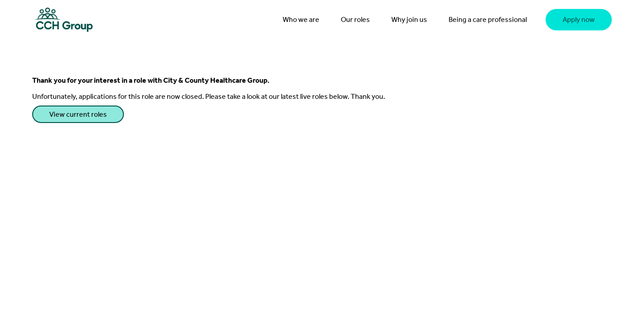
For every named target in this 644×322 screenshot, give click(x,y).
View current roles (78, 114)
